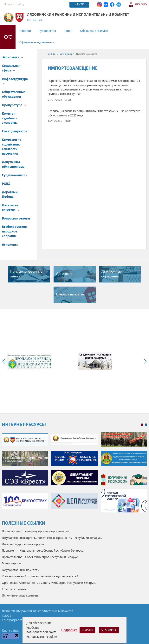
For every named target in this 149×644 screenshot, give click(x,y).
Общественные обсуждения (14, 94)
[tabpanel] (74, 474)
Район (68, 31)
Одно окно (64, 274)
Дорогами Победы (10, 195)
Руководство (47, 31)
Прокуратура (14, 105)
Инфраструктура (15, 81)
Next (144, 361)
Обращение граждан (94, 31)
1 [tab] (142, 425)
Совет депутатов (15, 131)
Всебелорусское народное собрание (14, 232)
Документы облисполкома (13, 165)
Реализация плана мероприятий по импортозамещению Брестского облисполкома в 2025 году (94, 113)
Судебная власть (15, 175)
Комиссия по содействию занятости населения (12, 147)
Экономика (12, 57)
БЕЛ (41, 20)
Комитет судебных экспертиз (10, 118)
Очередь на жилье (70, 295)
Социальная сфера (11, 68)
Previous (5, 361)
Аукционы (10, 245)
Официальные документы (37, 43)
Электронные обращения (111, 274)
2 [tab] (146, 425)
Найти (79, 5)
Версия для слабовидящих (8, 37)
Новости (25, 31)
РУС (29, 20)
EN (35, 20)
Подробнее (69, 630)
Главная (52, 54)
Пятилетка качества (11, 208)
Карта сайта (141, 5)
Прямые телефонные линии (26, 274)
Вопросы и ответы (16, 219)
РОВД (6, 184)
